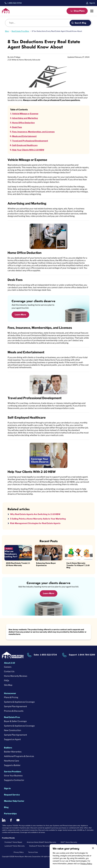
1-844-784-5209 (87, 655)
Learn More (20, 315)
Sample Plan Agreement (15, 706)
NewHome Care (11, 761)
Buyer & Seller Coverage (15, 721)
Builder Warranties (13, 752)
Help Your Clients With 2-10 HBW (28, 150)
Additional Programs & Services (19, 756)
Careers (8, 667)
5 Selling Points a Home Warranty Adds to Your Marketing (38, 519)
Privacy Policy (86, 864)
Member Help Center (14, 801)
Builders (8, 748)
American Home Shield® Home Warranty (41, 842)
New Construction (13, 730)
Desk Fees (17, 127)
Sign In (92, 3)
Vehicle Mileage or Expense (25, 114)
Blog (6, 807)
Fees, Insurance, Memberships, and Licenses (33, 132)
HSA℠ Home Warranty (69, 842)
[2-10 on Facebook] (11, 820)
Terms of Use (33, 852)
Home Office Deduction (23, 123)
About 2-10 (9, 663)
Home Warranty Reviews (16, 676)
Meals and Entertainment (24, 136)
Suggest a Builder (12, 765)
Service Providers (13, 772)
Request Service (12, 795)
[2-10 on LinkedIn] (4, 820)
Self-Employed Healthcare (25, 145)
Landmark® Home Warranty (15, 846)
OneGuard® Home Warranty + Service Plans (45, 846)
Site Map (8, 685)
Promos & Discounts (14, 711)
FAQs (7, 681)
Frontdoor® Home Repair (13, 842)
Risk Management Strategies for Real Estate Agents (35, 523)
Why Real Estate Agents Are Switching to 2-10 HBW (35, 514)
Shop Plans (79, 11)
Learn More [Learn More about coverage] (49, 593)
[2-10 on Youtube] (18, 820)
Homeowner (10, 693)
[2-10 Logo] (6, 13)
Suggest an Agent (12, 739)
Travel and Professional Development (30, 141)
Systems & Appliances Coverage (19, 702)
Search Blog (80, 23)
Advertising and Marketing (25, 118)
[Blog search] (39, 23)
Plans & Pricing (11, 697)
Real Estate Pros (12, 717)
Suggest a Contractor (14, 780)
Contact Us (9, 671)
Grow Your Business (13, 776)
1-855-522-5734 (15, 3)
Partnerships (10, 814)
